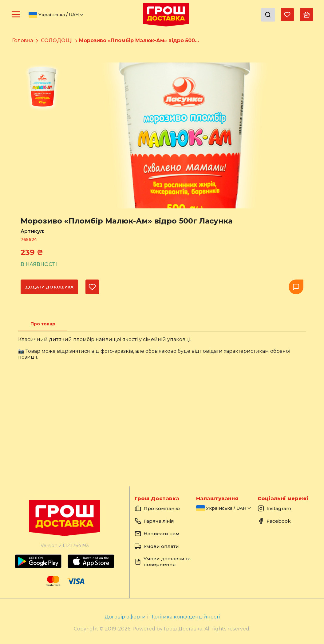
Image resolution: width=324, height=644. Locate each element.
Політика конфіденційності (185, 617)
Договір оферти (126, 617)
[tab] (43, 324)
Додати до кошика (49, 287)
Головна (23, 40)
